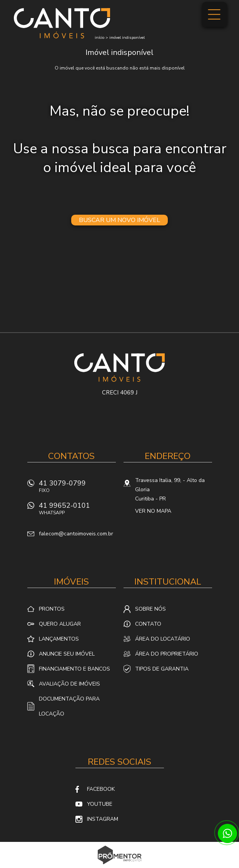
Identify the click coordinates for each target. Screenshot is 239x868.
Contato (148, 624)
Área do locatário (163, 639)
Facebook (101, 789)
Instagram (103, 819)
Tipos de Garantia (162, 669)
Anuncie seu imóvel (67, 654)
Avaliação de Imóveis (69, 684)
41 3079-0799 (77, 488)
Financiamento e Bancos (74, 669)
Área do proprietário (167, 654)
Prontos (52, 609)
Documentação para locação (69, 706)
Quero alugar (60, 624)
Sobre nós (150, 609)
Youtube (100, 804)
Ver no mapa (153, 511)
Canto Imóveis (119, 368)
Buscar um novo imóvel (119, 220)
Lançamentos (59, 639)
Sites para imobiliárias (119, 866)
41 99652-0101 (77, 511)
